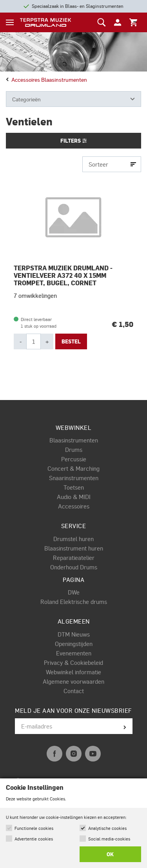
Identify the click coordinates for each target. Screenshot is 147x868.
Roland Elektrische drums (74, 602)
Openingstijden (74, 644)
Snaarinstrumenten (74, 478)
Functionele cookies (34, 828)
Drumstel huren (73, 539)
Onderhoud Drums (74, 567)
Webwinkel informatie (73, 672)
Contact (74, 691)
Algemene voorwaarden (73, 681)
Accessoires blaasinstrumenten (46, 79)
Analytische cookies (107, 828)
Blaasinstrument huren (74, 548)
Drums (74, 450)
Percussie (74, 459)
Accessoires (74, 506)
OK (110, 854)
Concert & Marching (73, 468)
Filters (74, 141)
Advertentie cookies (34, 839)
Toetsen (74, 487)
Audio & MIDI (74, 497)
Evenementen (74, 653)
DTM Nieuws (74, 634)
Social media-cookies (109, 839)
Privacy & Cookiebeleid (73, 662)
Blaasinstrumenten (74, 440)
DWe (74, 592)
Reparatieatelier (74, 558)
